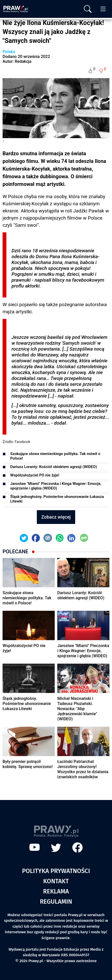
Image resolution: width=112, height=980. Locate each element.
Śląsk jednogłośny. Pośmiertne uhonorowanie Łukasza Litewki (57, 499)
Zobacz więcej (56, 517)
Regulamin (56, 902)
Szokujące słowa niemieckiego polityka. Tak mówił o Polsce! (55, 456)
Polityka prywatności (56, 871)
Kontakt (56, 881)
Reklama (56, 891)
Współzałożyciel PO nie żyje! (35, 475)
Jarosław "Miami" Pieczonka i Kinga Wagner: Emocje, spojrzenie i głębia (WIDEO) (56, 486)
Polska (9, 52)
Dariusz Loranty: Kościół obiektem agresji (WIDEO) (54, 467)
